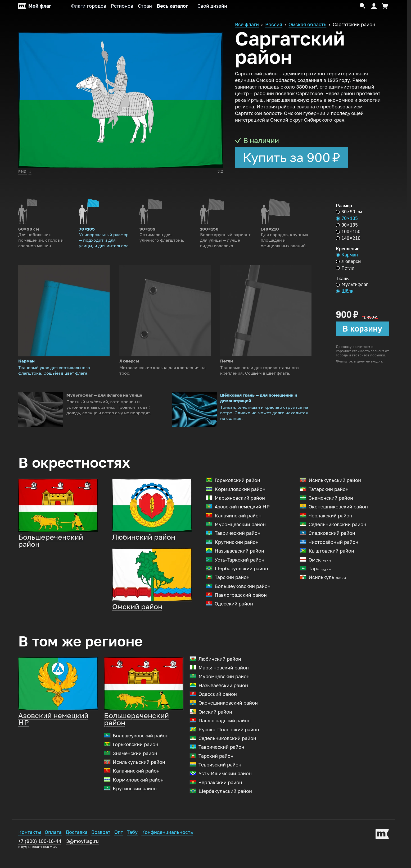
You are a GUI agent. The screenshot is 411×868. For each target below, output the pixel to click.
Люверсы (349, 261)
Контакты (30, 847)
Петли (345, 268)
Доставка (77, 847)
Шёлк (345, 291)
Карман (347, 255)
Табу (132, 847)
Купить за (292, 158)
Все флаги (247, 25)
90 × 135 (347, 225)
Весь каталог (172, 6)
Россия (274, 25)
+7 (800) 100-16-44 (40, 858)
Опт (119, 847)
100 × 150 (348, 232)
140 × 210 (348, 238)
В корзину (362, 329)
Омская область (307, 25)
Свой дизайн (212, 6)
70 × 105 (347, 218)
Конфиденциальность (167, 847)
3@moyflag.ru (82, 856)
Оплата (53, 847)
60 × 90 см (349, 212)
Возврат (101, 847)
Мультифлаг (352, 284)
